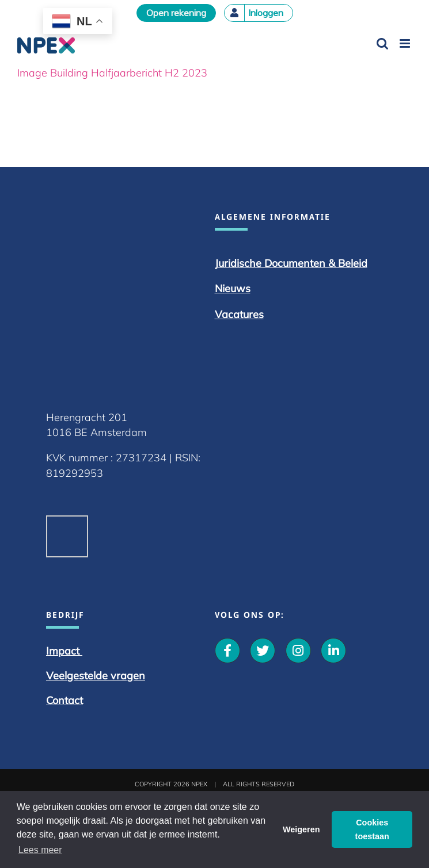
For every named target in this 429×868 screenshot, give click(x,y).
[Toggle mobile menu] (406, 43)
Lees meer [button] (40, 850)
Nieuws (233, 288)
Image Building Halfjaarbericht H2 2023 (112, 73)
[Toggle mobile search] (382, 43)
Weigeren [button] (301, 829)
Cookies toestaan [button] (372, 829)
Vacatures (239, 314)
